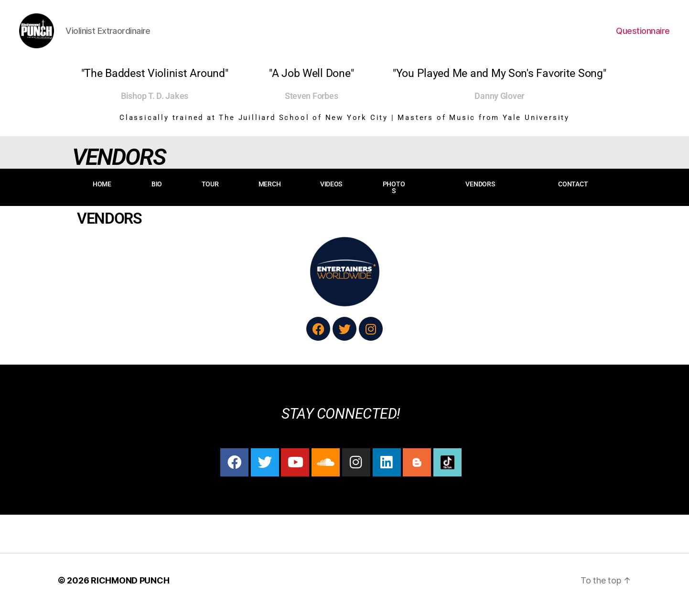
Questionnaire (643, 35)
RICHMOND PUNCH (130, 589)
